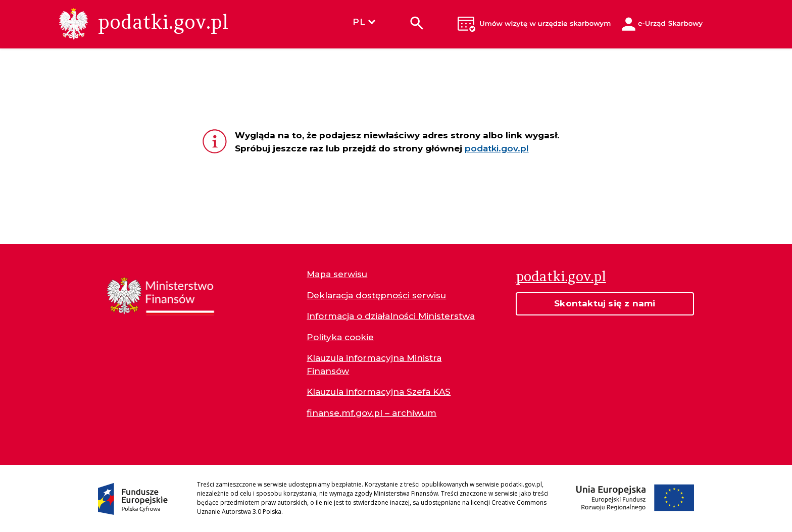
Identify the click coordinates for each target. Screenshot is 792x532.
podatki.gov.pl (497, 148)
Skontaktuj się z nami (605, 303)
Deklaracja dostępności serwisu (376, 295)
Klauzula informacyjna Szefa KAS (379, 392)
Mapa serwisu (337, 274)
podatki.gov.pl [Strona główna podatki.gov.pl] (561, 276)
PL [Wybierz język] (364, 22)
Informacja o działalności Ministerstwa (391, 316)
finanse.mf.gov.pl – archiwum (372, 413)
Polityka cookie (340, 337)
